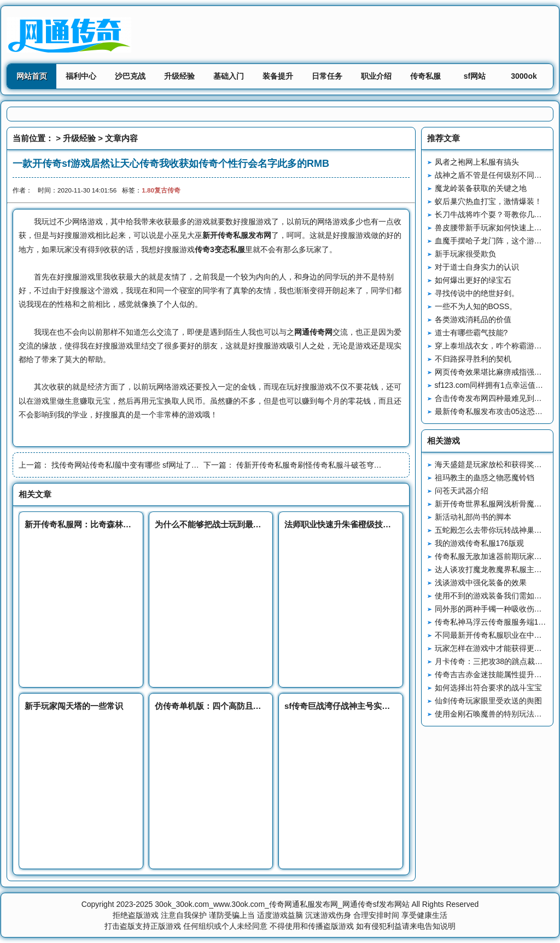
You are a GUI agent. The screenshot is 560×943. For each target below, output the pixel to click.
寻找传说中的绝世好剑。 (477, 293)
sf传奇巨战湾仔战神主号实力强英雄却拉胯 (362, 706)
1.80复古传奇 (161, 190)
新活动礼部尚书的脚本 (473, 517)
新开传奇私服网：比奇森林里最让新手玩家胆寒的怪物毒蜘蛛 (135, 524)
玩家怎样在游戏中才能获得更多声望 (496, 648)
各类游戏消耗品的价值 (473, 319)
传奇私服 (425, 76)
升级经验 (179, 76)
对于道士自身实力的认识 (477, 267)
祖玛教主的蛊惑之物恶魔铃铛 (485, 478)
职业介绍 (376, 76)
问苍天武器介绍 (462, 491)
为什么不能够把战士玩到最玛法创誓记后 (229, 524)
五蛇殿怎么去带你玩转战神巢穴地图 (496, 530)
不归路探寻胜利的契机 (473, 359)
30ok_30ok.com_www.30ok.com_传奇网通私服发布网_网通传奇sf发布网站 (282, 904)
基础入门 (229, 76)
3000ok (524, 76)
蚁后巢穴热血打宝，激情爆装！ (488, 201)
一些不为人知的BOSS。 (476, 306)
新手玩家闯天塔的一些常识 (74, 706)
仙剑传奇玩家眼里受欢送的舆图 (488, 701)
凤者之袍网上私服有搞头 (477, 162)
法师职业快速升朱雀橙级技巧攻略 (346, 524)
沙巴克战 (130, 76)
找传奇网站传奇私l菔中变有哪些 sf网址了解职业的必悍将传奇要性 (164, 465)
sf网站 (475, 76)
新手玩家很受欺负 (465, 254)
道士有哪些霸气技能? (471, 333)
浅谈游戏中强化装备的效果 (481, 583)
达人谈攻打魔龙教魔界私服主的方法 (496, 569)
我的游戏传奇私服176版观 (479, 543)
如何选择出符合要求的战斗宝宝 (488, 688)
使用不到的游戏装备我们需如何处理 (496, 596)
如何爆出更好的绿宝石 (473, 280)
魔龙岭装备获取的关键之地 (481, 188)
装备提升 (278, 76)
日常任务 (327, 76)
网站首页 (32, 76)
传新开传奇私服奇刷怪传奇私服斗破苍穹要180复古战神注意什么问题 (354, 465)
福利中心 (81, 76)
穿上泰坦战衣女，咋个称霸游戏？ (492, 346)
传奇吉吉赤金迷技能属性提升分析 (492, 674)
